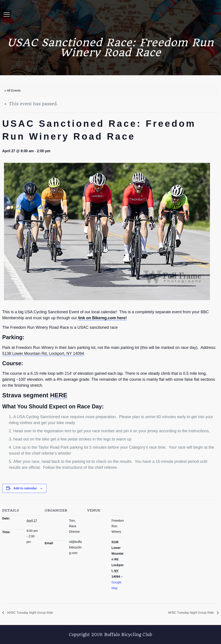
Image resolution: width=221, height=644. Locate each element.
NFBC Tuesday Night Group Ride (30, 613)
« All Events (12, 90)
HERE (59, 395)
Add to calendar (25, 488)
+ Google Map (117, 582)
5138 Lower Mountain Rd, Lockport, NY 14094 (43, 354)
